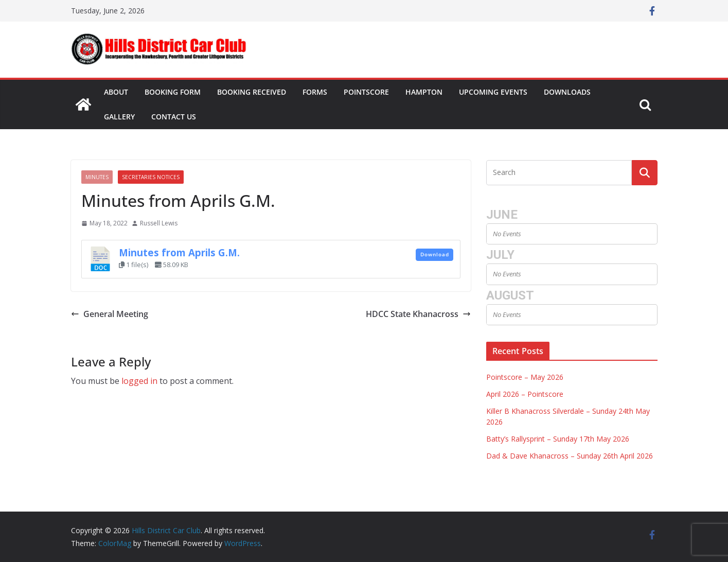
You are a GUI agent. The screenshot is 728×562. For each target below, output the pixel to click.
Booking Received (252, 92)
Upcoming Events (493, 92)
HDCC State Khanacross (418, 314)
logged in (139, 381)
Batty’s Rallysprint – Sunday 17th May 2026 (558, 439)
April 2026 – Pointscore (525, 394)
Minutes (97, 177)
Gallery (119, 117)
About (116, 92)
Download (435, 254)
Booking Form (173, 92)
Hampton (424, 92)
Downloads (567, 92)
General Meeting (110, 314)
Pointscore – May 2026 (525, 377)
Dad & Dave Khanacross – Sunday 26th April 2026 (570, 456)
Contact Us (174, 117)
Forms (315, 92)
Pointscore (366, 92)
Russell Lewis (159, 223)
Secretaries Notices (151, 177)
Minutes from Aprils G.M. (179, 252)
